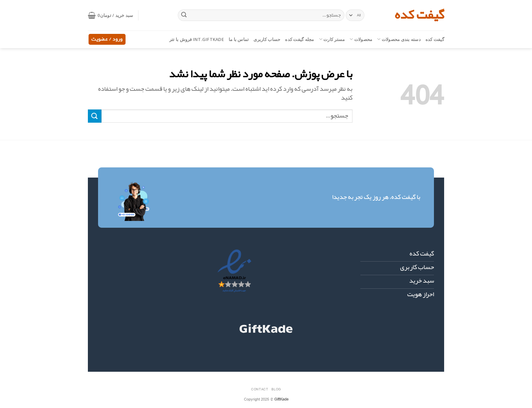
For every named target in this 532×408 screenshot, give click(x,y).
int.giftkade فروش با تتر (197, 39)
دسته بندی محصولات (399, 39)
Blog (276, 389)
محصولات (361, 39)
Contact (260, 389)
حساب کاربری (267, 39)
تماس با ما (239, 39)
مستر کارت (332, 39)
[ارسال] (184, 15)
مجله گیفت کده (299, 39)
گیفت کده (419, 15)
